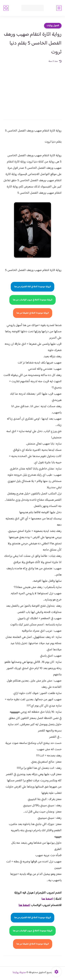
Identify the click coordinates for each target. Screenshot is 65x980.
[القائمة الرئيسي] (59, 8)
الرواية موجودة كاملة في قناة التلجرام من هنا (32, 287)
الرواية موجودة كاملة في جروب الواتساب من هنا (32, 300)
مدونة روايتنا (19, 972)
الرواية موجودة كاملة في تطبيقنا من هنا (33, 313)
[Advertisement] (32, 89)
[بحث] (6, 8)
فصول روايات (53, 26)
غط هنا (45, 899)
